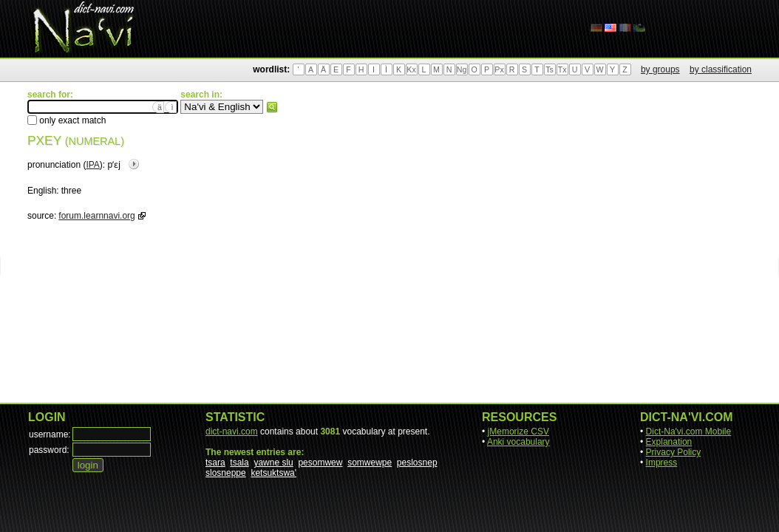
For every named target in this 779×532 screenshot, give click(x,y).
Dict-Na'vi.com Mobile (689, 432)
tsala (239, 463)
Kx (411, 69)
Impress (662, 463)
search (272, 107)
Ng (462, 69)
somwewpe (370, 463)
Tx (562, 69)
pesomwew (320, 463)
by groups (660, 69)
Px (499, 69)
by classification (721, 69)
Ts (550, 69)
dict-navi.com (232, 432)
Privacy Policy (674, 452)
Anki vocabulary (518, 442)
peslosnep (417, 463)
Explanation (669, 442)
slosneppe (226, 473)
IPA (92, 165)
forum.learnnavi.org (96, 216)
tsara (215, 463)
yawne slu (273, 463)
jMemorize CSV (518, 432)
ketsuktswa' (273, 473)
